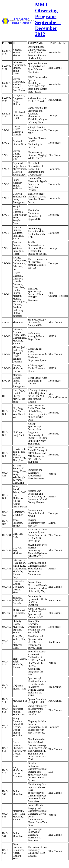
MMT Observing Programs (46, 10)
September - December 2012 (48, 28)
